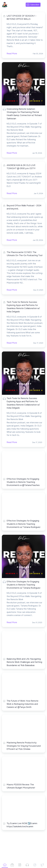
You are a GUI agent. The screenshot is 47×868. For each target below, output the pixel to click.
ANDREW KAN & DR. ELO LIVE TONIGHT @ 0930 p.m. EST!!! (21, 167)
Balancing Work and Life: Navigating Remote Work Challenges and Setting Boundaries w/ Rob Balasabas (24, 662)
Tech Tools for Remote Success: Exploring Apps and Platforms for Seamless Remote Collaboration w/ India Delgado (23, 307)
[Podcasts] (27, 865)
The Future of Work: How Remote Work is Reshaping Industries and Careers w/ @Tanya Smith (22, 704)
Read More (12, 153)
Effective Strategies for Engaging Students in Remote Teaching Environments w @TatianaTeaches (23, 482)
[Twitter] (42, 865)
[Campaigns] (12, 865)
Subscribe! (35, 5)
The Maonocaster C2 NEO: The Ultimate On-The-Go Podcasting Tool (25, 254)
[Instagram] (35, 865)
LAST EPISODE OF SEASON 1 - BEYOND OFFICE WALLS (22, 17)
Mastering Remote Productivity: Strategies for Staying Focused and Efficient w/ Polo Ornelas (24, 746)
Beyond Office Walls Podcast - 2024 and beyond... (24, 207)
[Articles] (20, 865)
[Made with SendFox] (44, 5)
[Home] (5, 865)
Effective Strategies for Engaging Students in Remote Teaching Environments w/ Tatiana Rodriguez (23, 524)
